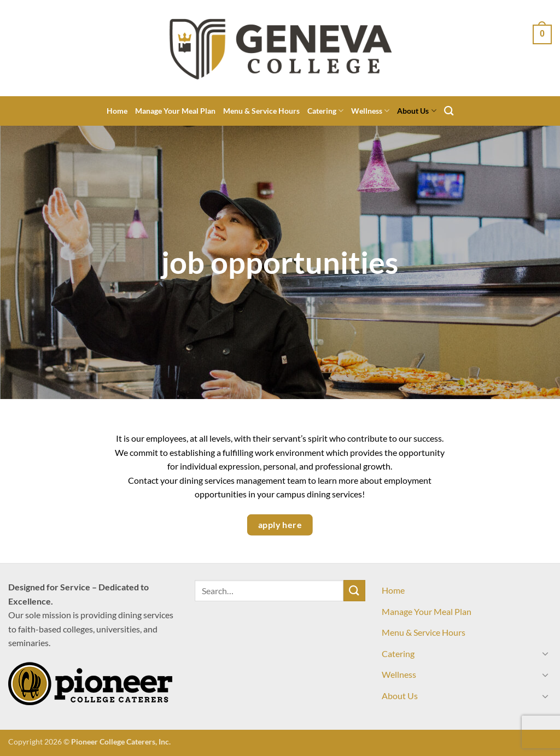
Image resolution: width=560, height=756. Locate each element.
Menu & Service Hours (261, 111)
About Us (416, 111)
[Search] (449, 111)
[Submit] (354, 591)
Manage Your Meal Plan (175, 111)
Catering (325, 111)
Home (117, 111)
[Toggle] (545, 653)
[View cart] (542, 35)
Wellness (370, 111)
